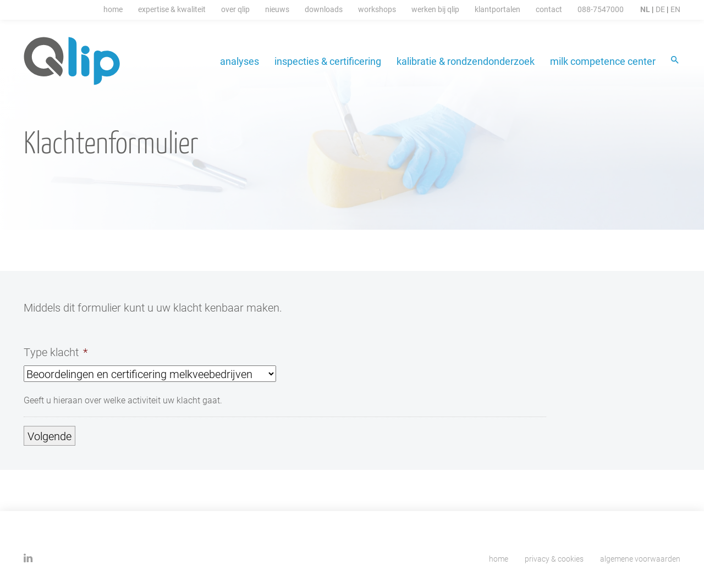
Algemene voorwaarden (640, 559)
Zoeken (676, 61)
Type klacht (56, 352)
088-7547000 (601, 9)
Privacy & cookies (554, 559)
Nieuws (277, 9)
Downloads (324, 9)
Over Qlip (235, 9)
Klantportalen (497, 9)
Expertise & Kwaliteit (172, 9)
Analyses (240, 61)
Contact (549, 9)
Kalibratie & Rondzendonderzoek (466, 61)
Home (113, 9)
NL (645, 9)
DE (660, 9)
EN (675, 9)
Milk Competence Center (603, 61)
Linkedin (28, 558)
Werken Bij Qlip (435, 9)
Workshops (377, 9)
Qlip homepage (72, 61)
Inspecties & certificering (328, 61)
